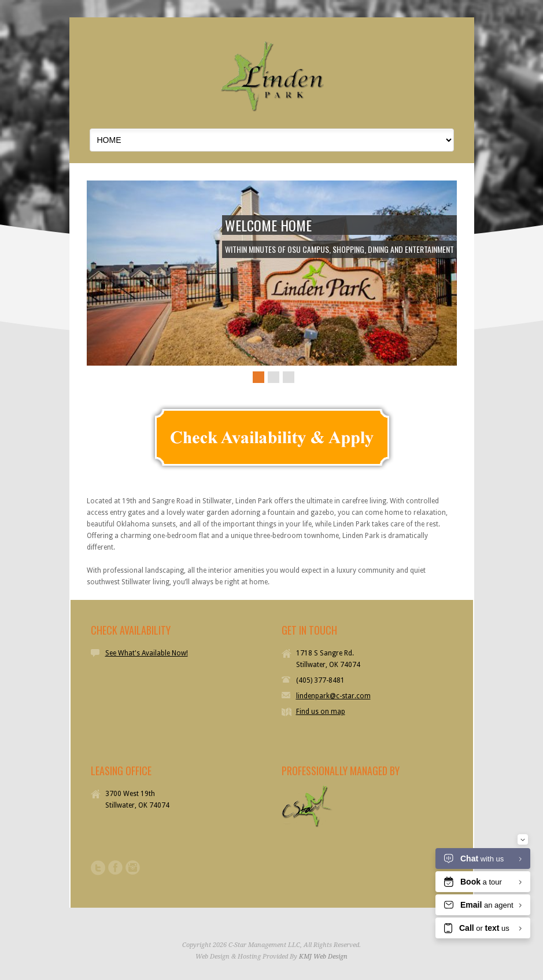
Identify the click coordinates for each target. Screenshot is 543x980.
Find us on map (321, 712)
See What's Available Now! (147, 653)
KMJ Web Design (323, 957)
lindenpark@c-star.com (333, 696)
